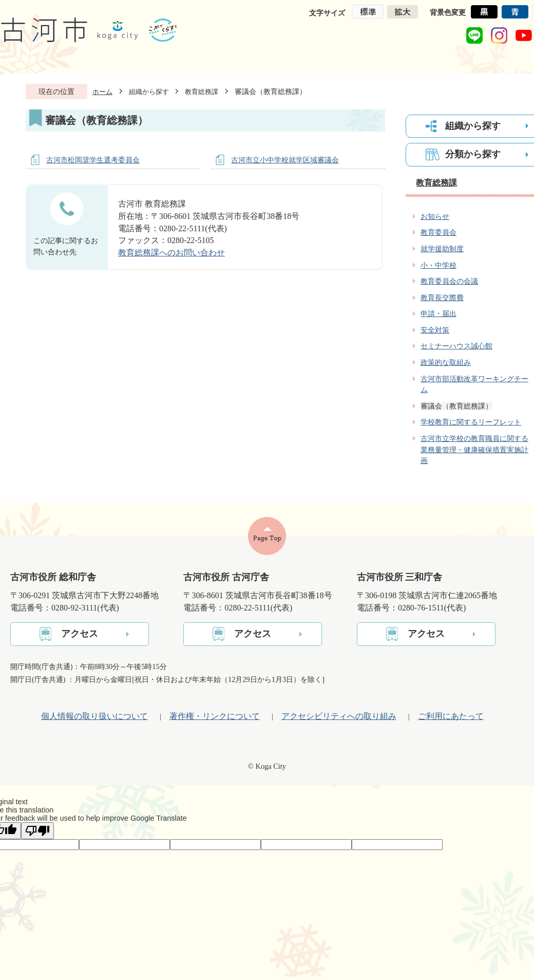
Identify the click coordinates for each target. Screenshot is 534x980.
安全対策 (435, 330)
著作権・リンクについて (215, 716)
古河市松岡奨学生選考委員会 (93, 160)
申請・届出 (438, 313)
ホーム (102, 92)
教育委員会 (438, 232)
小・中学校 (438, 265)
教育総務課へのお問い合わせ (171, 253)
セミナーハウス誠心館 (456, 346)
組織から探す (149, 92)
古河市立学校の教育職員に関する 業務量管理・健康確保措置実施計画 (474, 449)
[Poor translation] (37, 831)
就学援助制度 (442, 249)
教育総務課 (202, 92)
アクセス (80, 634)
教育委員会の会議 (449, 281)
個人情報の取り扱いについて (94, 716)
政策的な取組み (446, 362)
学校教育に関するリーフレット (471, 422)
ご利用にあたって (451, 716)
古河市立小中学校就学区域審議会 (285, 160)
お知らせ (435, 216)
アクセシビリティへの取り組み (339, 716)
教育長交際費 (442, 298)
